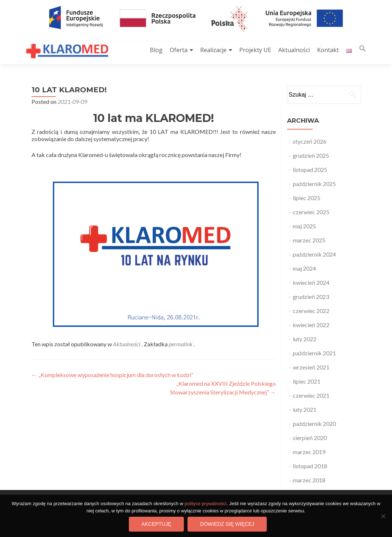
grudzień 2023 (311, 297)
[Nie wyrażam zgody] (383, 516)
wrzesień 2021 (311, 367)
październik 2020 (314, 424)
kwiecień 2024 (311, 282)
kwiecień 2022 (311, 325)
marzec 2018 (309, 480)
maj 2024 (304, 268)
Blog (156, 50)
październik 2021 (314, 353)
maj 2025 (304, 226)
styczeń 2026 (310, 141)
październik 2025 (314, 184)
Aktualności (294, 50)
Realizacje (213, 50)
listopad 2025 (310, 170)
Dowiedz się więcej (227, 524)
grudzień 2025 (311, 155)
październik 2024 (314, 254)
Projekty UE (255, 50)
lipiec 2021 (307, 381)
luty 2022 (305, 339)
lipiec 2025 (307, 198)
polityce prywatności (206, 504)
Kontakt (328, 50)
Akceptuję (156, 524)
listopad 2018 (310, 466)
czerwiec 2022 (311, 311)
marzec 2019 (309, 452)
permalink (181, 344)
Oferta (179, 50)
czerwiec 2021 (311, 395)
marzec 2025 (309, 240)
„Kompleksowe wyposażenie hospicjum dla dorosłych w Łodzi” (112, 375)
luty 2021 (305, 409)
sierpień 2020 (310, 438)
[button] (363, 50)
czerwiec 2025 (311, 212)
